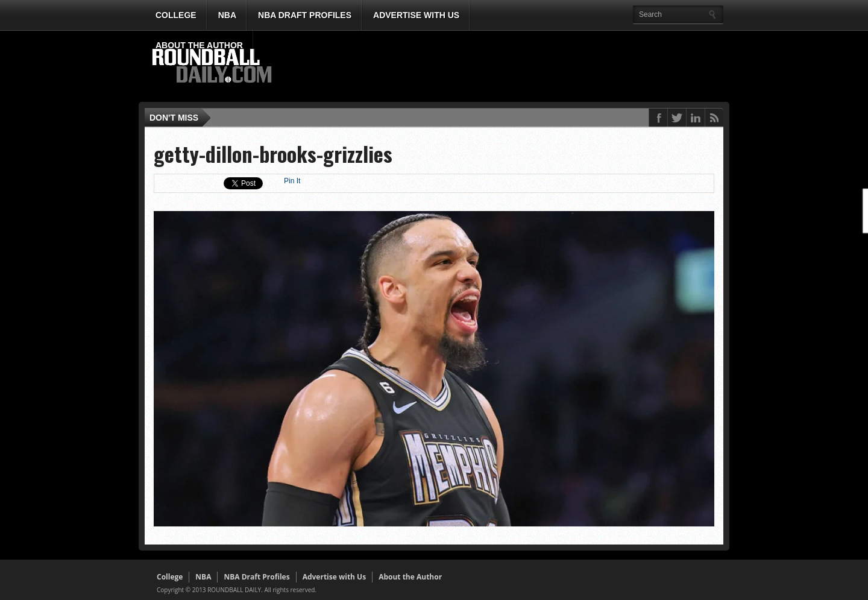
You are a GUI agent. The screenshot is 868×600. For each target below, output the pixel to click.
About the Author (199, 45)
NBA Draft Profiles (305, 15)
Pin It (292, 181)
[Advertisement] (503, 67)
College (176, 15)
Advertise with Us (416, 15)
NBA (227, 15)
